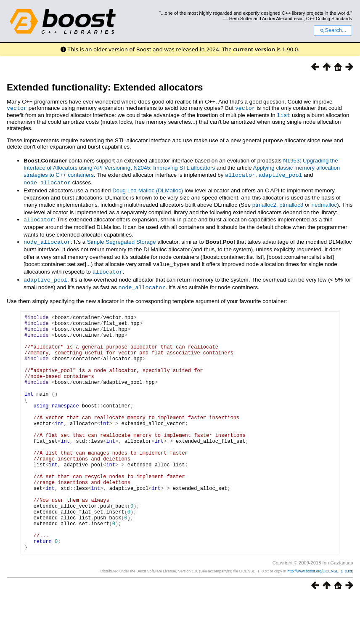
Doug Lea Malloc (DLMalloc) (148, 189)
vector (17, 108)
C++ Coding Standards (329, 19)
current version (254, 49)
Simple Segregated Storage (122, 240)
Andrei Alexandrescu (283, 19)
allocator (240, 174)
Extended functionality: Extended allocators (105, 87)
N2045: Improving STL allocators (175, 167)
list (283, 114)
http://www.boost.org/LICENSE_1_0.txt (320, 617)
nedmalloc (324, 203)
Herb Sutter (241, 19)
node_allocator (47, 181)
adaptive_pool (281, 174)
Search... (333, 30)
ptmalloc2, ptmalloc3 (278, 203)
